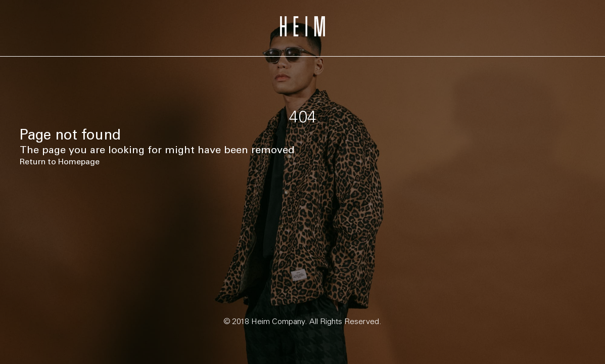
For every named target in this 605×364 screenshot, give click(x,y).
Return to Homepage (60, 162)
